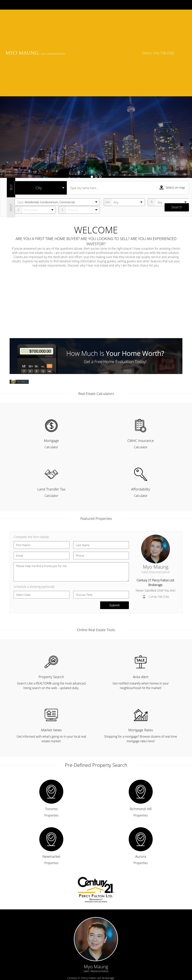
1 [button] (92, 101)
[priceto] (35, 135)
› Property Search (116, 951)
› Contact (19, 970)
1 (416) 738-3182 (159, 521)
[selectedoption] (41, 112)
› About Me (20, 960)
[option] (96, 62)
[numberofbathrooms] (168, 127)
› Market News (115, 960)
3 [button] (100, 101)
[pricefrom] (79, 135)
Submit (115, 530)
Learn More (125, 67)
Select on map (172, 112)
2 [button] (96, 101)
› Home (18, 951)
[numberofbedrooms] (124, 127)
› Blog (108, 970)
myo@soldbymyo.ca (85, 918)
